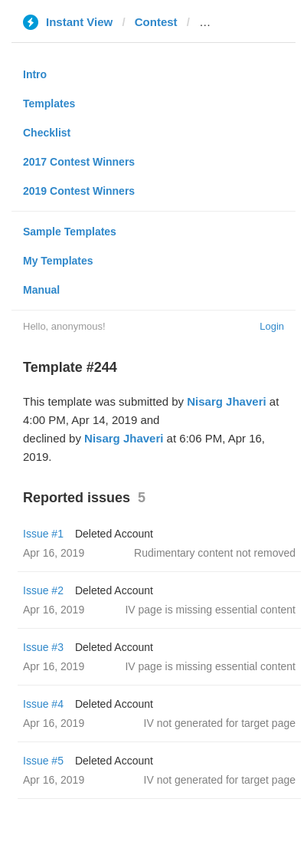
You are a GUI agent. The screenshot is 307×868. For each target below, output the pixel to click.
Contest (156, 22)
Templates (49, 104)
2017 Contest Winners (79, 162)
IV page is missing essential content (210, 610)
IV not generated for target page (220, 723)
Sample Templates (70, 232)
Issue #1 (43, 534)
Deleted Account (114, 534)
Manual (41, 290)
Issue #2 (43, 590)
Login (272, 326)
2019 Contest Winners (79, 191)
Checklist (47, 133)
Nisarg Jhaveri (226, 401)
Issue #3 (43, 647)
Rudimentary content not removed (215, 553)
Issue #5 (43, 761)
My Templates (58, 261)
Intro (35, 74)
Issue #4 (43, 704)
